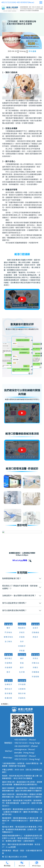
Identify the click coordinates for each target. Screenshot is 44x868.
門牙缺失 (8, 633)
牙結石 (22, 633)
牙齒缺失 (22, 698)
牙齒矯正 (8, 655)
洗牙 (22, 642)
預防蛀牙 (8, 689)
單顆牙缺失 (8, 637)
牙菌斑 (22, 637)
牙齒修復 (35, 625)
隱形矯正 (8, 659)
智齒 (22, 663)
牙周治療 (35, 655)
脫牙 (22, 668)
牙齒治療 (22, 655)
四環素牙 (22, 646)
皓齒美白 (22, 628)
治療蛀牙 (8, 685)
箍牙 (8, 672)
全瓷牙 (35, 628)
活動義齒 (35, 633)
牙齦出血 (35, 663)
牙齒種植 (8, 625)
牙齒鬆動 (35, 677)
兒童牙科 (8, 681)
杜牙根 (22, 672)
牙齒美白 (22, 625)
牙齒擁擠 (8, 668)
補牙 (22, 659)
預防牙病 (22, 694)
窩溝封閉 (8, 698)
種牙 (8, 628)
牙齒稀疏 (8, 663)
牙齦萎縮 (35, 672)
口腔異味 (22, 689)
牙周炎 (35, 659)
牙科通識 (32, 51)
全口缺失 (8, 642)
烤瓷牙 (35, 637)
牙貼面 (22, 651)
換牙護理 (8, 694)
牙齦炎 (35, 668)
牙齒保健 (22, 681)
